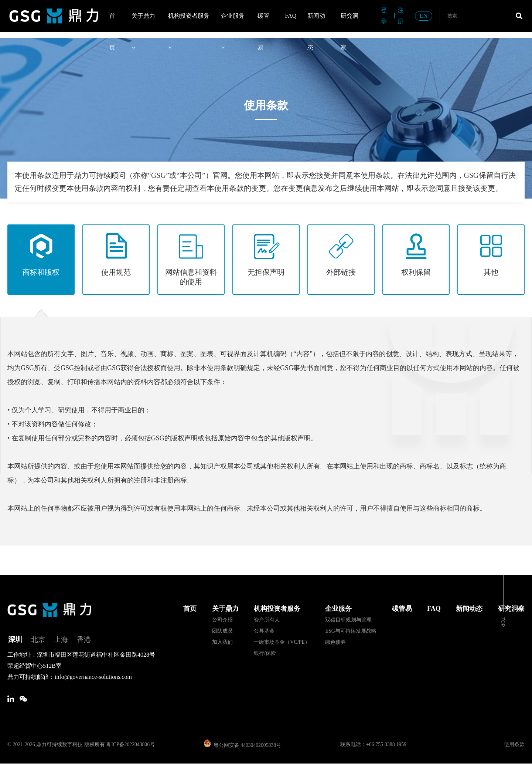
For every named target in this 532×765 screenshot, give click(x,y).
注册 (400, 16)
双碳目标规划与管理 (348, 620)
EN (424, 16)
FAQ (291, 16)
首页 (112, 22)
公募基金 (264, 631)
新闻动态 (316, 22)
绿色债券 (335, 642)
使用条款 (514, 746)
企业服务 (233, 22)
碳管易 (263, 22)
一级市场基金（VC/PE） (282, 642)
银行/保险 (265, 653)
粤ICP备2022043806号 (131, 746)
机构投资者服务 (189, 22)
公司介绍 (222, 620)
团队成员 (222, 631)
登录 (384, 16)
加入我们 (222, 642)
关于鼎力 (143, 22)
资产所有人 (267, 620)
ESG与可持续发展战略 (351, 631)
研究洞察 (349, 22)
